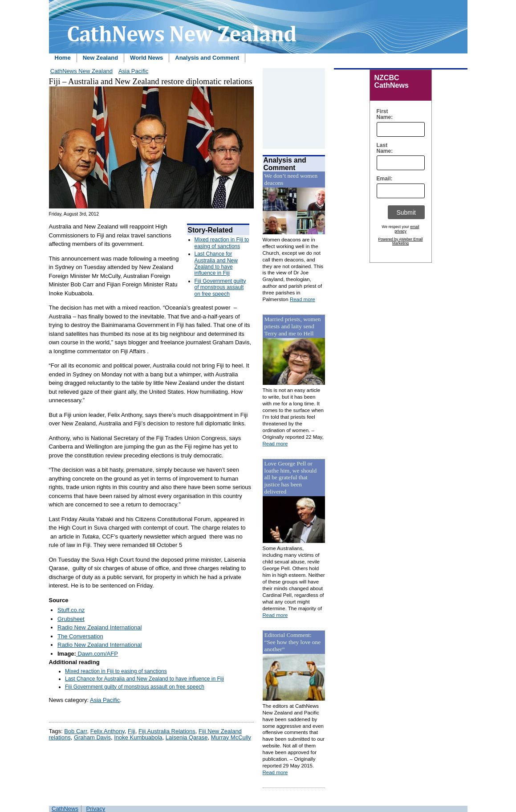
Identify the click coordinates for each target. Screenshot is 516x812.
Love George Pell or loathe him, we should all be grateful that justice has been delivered (291, 478)
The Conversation (80, 636)
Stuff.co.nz (71, 610)
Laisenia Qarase (187, 737)
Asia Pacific (133, 71)
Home (63, 58)
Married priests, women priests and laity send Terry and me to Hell (293, 326)
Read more (303, 299)
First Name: (383, 114)
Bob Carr (75, 731)
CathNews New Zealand (81, 71)
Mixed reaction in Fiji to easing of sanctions (222, 243)
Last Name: (383, 148)
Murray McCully (231, 737)
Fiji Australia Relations (167, 731)
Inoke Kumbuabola (138, 737)
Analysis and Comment (207, 58)
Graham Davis (92, 737)
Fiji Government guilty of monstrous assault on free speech (220, 288)
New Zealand (100, 58)
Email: (383, 179)
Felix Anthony (108, 731)
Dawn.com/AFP (97, 654)
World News (146, 58)
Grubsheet (71, 619)
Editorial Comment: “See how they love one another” (293, 642)
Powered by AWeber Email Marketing (401, 241)
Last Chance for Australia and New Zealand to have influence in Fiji (216, 263)
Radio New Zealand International (100, 627)
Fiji (132, 731)
